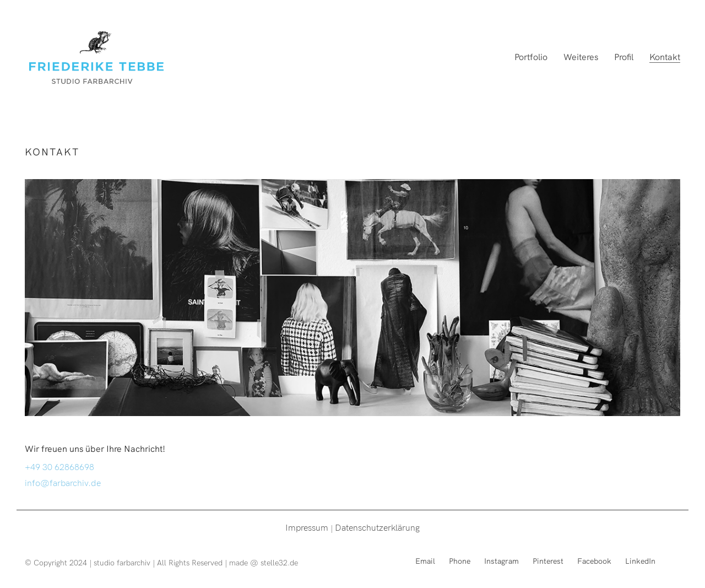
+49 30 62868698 (59, 466)
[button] (682, 15)
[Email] (425, 561)
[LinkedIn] (640, 561)
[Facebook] (594, 561)
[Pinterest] (548, 561)
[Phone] (460, 561)
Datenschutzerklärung (377, 527)
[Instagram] (501, 561)
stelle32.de (279, 562)
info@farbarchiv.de (63, 482)
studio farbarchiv (122, 562)
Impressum (307, 527)
